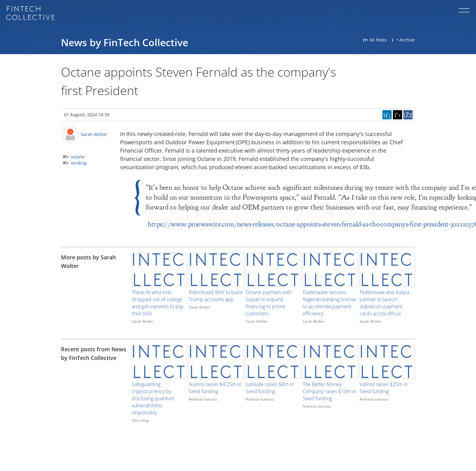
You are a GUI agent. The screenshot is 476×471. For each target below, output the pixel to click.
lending (79, 163)
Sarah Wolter (94, 134)
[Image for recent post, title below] (159, 362)
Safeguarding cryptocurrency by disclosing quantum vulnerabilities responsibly (153, 398)
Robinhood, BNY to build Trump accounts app (216, 296)
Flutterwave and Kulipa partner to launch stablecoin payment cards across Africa (384, 303)
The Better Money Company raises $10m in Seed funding (329, 391)
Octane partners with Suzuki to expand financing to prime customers (269, 303)
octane (78, 157)
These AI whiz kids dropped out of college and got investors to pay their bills (157, 303)
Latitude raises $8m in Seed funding (270, 388)
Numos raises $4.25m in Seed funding (215, 388)
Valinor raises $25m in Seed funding (384, 388)
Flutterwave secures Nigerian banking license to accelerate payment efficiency (329, 303)
